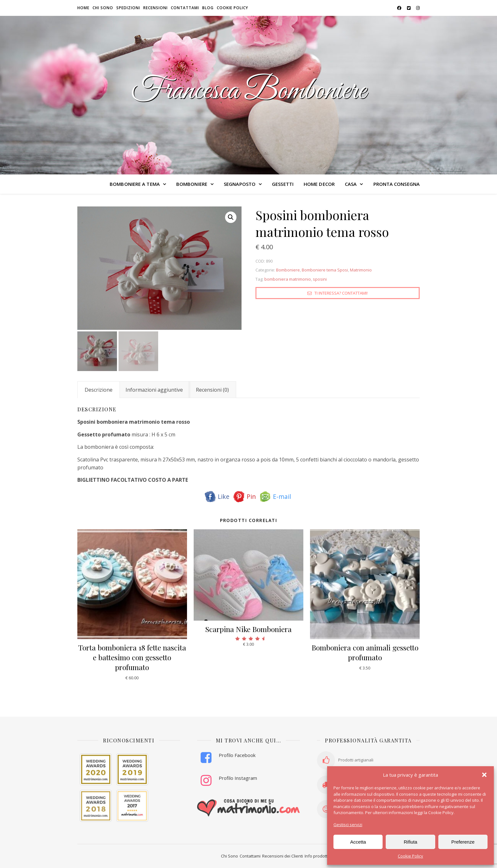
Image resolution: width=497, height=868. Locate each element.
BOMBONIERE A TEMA (135, 184)
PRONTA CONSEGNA (397, 184)
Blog (208, 8)
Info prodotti (316, 856)
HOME (83, 8)
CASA (351, 184)
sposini (320, 279)
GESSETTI (283, 184)
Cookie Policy (410, 856)
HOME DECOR (319, 184)
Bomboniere (288, 270)
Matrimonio (361, 270)
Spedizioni (128, 8)
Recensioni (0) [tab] (212, 390)
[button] (484, 775)
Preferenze (463, 842)
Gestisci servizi (348, 825)
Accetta (358, 842)
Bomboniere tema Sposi (325, 270)
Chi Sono (229, 856)
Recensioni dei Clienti (283, 856)
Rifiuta (411, 842)
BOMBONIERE (192, 184)
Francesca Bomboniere (248, 91)
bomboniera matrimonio (288, 279)
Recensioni (155, 8)
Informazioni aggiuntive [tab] (154, 390)
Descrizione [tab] (99, 390)
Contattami (185, 8)
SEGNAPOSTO (240, 184)
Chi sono (103, 8)
